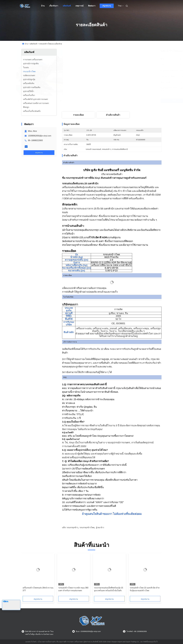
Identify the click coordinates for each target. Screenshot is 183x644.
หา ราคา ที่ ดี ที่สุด (126, 101)
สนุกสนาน (107, 6)
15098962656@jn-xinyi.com (40, 136)
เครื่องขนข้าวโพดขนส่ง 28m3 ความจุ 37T (38, 589)
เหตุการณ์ (79, 6)
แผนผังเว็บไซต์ (31, 642)
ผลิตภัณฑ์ (67, 6)
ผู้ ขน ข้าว (100, 528)
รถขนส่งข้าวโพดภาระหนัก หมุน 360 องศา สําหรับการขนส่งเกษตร (73, 589)
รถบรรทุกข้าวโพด (87, 528)
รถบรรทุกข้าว (72, 528)
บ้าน (43, 6)
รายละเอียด (78, 115)
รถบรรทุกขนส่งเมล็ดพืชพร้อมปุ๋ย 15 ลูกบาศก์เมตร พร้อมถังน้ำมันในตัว (109, 589)
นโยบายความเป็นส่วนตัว (47, 642)
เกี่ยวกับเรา (54, 6)
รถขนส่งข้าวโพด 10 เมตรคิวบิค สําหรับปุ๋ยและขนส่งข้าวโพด (145, 589)
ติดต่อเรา (92, 6)
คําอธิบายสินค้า (113, 115)
